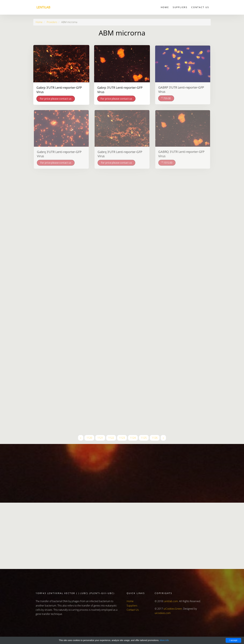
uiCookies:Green (173, 609)
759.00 (166, 98)
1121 (100, 438)
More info (164, 640)
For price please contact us (56, 99)
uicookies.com (163, 613)
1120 (89, 438)
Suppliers (180, 7)
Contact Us (200, 7)
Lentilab (43, 7)
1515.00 (167, 162)
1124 (133, 438)
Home (165, 7)
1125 (144, 438)
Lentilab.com (171, 601)
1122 (111, 438)
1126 (155, 438)
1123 (122, 438)
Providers (52, 22)
